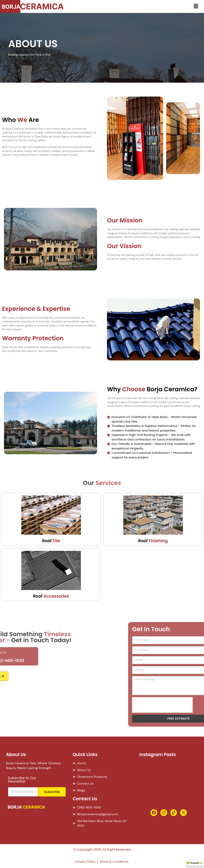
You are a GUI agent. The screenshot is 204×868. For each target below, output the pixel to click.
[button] (196, 6)
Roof (51, 541)
